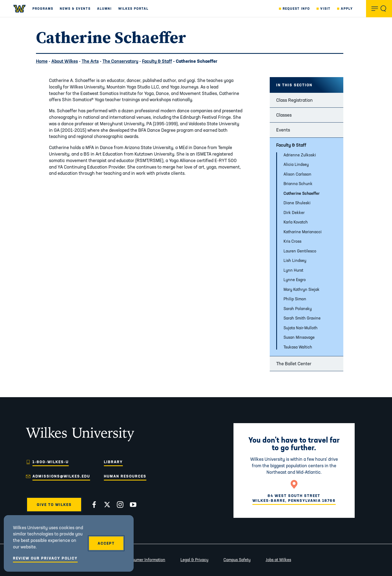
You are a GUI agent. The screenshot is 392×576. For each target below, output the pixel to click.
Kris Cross (292, 241)
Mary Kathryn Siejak (302, 289)
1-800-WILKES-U (51, 462)
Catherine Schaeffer (302, 193)
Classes (284, 115)
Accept (106, 543)
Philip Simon (295, 299)
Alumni (104, 9)
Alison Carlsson (297, 174)
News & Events (75, 9)
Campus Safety (237, 560)
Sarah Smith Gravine (302, 318)
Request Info (296, 9)
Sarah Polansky (298, 309)
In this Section (294, 85)
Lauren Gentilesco (300, 251)
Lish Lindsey (295, 260)
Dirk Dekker (294, 213)
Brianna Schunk (298, 184)
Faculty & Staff (157, 61)
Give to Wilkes (54, 505)
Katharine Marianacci (303, 232)
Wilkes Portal (133, 9)
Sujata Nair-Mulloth (301, 328)
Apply (347, 9)
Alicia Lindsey (296, 164)
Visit (325, 9)
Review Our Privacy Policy (45, 558)
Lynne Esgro (295, 280)
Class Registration (294, 100)
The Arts (90, 61)
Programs (43, 9)
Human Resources (125, 476)
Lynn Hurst (293, 270)
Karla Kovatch (296, 222)
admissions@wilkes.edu (61, 476)
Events (283, 130)
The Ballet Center (294, 363)
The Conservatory (120, 61)
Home (42, 61)
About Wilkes (65, 61)
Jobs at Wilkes (278, 560)
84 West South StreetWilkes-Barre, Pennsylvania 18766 (294, 498)
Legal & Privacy (194, 560)
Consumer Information (145, 560)
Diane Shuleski (297, 203)
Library (113, 462)
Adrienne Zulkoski (300, 155)
